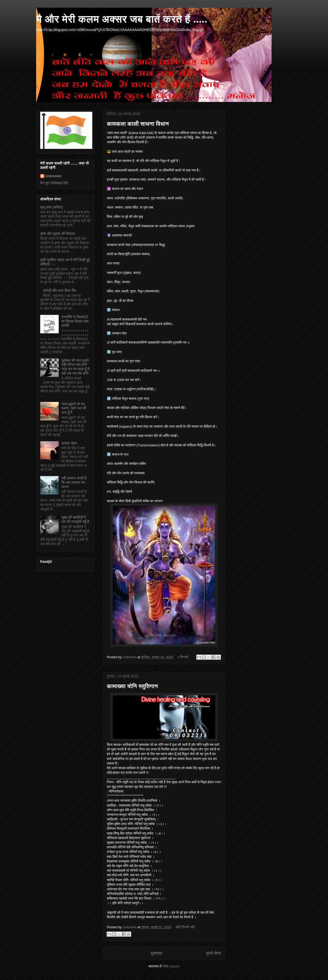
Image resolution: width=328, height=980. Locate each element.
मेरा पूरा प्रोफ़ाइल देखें (54, 183)
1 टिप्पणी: (184, 657)
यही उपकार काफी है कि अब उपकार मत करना (74, 482)
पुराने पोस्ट (214, 953)
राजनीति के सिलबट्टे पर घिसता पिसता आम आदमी (75, 321)
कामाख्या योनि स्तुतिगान (132, 686)
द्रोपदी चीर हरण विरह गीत (60, 291)
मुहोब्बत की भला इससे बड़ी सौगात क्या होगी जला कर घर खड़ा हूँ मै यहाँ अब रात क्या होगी (75, 367)
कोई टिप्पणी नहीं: (185, 927)
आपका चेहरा (69, 443)
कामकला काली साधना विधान (138, 124)
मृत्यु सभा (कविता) (52, 207)
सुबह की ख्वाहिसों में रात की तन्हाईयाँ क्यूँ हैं (75, 519)
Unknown (53, 176)
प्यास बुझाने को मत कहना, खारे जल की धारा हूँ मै (74, 408)
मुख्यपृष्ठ (156, 953)
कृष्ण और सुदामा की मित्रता (58, 234)
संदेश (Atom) (171, 966)
